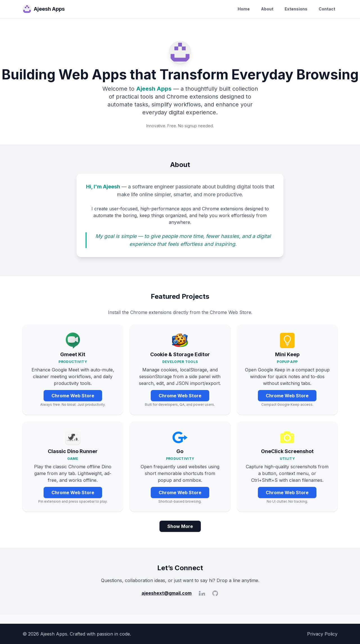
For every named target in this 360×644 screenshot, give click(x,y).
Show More (180, 526)
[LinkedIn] (202, 593)
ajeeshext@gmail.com (166, 593)
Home (244, 9)
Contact (327, 9)
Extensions (296, 9)
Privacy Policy (322, 634)
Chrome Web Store (73, 396)
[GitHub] (215, 593)
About (267, 9)
